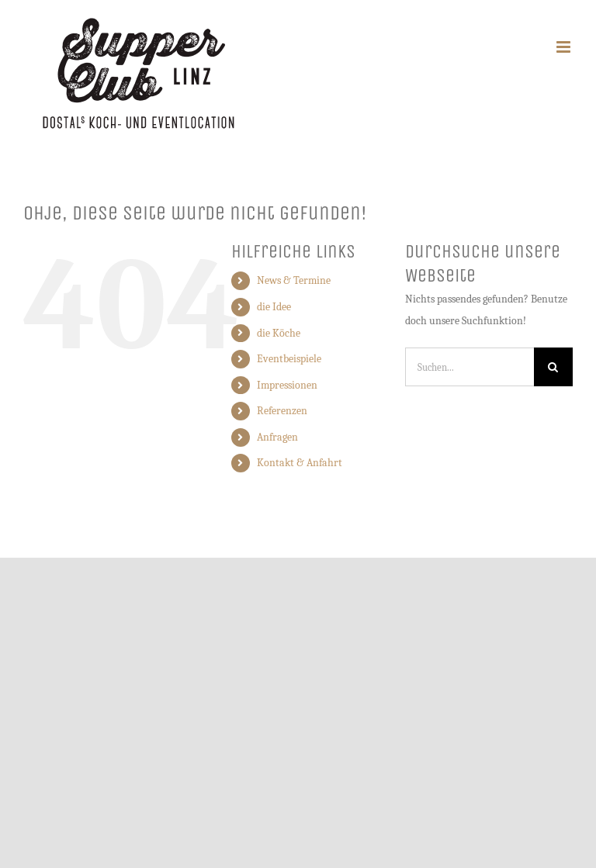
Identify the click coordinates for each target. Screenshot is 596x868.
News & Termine (294, 280)
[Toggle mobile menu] (565, 47)
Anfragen (277, 437)
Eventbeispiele (289, 359)
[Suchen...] (470, 367)
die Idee (274, 307)
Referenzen (282, 411)
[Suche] (553, 367)
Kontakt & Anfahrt (300, 463)
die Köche (279, 333)
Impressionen (287, 385)
